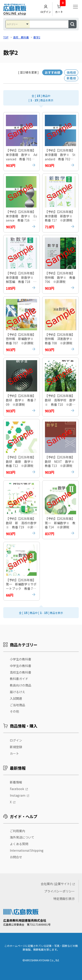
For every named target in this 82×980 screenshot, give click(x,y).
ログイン (46, 9)
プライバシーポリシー (59, 891)
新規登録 (16, 747)
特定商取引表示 (64, 899)
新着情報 (16, 782)
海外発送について (22, 837)
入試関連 (16, 698)
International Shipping (27, 850)
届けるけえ (17, 692)
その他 (14, 712)
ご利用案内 (17, 831)
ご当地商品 (17, 705)
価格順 (71, 72)
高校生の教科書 (21, 672)
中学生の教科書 (21, 666)
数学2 (37, 37)
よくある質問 (19, 844)
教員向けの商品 (21, 685)
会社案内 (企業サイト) (56, 884)
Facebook (17, 789)
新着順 (71, 78)
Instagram (18, 795)
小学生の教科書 (21, 659)
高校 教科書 (21, 37)
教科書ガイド (19, 679)
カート (60, 8)
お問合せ (16, 857)
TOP (6, 37)
